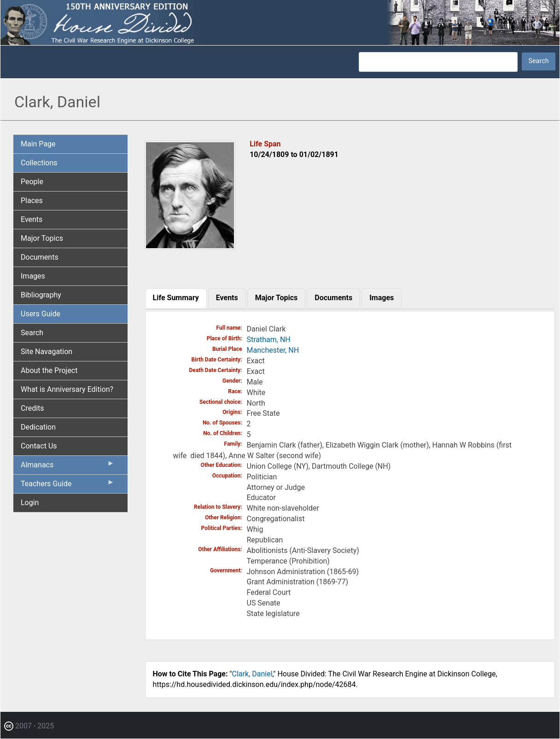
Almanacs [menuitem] (68, 467)
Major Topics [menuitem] (42, 238)
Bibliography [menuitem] (41, 295)
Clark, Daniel (252, 674)
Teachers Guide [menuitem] (68, 486)
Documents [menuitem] (40, 257)
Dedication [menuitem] (38, 427)
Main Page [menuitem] (38, 144)
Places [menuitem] (32, 201)
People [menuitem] (32, 182)
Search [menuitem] (32, 333)
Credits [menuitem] (32, 408)
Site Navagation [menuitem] (47, 352)
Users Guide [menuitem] (41, 314)
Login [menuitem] (30, 503)
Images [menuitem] (33, 276)
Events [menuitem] (32, 219)
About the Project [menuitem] (49, 370)
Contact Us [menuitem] (39, 446)
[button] (190, 247)
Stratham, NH (269, 340)
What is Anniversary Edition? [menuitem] (67, 389)
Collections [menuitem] (39, 163)
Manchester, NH (273, 350)
